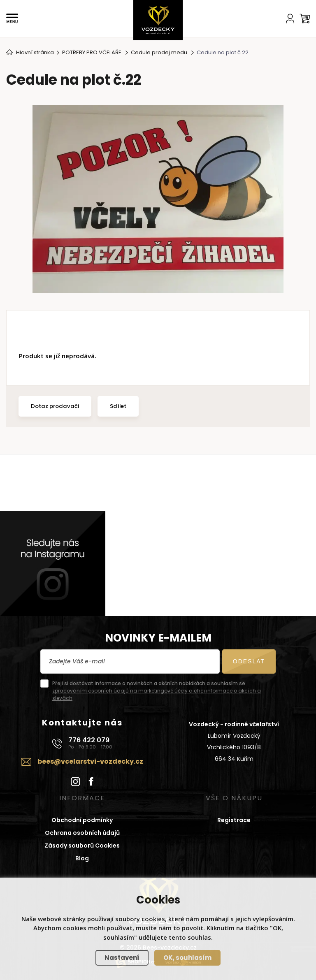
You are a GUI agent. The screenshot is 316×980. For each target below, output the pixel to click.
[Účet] (290, 19)
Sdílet (118, 406)
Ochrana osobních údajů (82, 833)
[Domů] (158, 20)
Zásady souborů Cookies (82, 846)
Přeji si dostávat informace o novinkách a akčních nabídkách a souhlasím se (157, 691)
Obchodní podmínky (82, 820)
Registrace (234, 820)
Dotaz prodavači (55, 406)
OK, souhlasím (187, 958)
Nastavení (122, 958)
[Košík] (305, 19)
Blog (82, 858)
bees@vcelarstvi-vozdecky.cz (90, 761)
